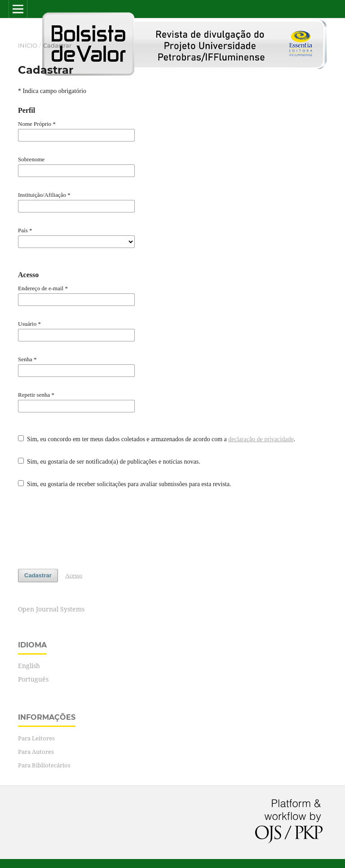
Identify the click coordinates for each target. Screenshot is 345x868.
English (29, 666)
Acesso (74, 575)
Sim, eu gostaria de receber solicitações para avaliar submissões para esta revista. (124, 484)
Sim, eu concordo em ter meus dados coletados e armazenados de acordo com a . (157, 439)
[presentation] (86, 529)
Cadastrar (38, 575)
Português (33, 679)
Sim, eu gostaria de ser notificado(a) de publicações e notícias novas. (109, 461)
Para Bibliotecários (44, 765)
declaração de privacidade (261, 439)
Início (28, 45)
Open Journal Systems (51, 609)
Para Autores (36, 752)
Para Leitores (36, 738)
